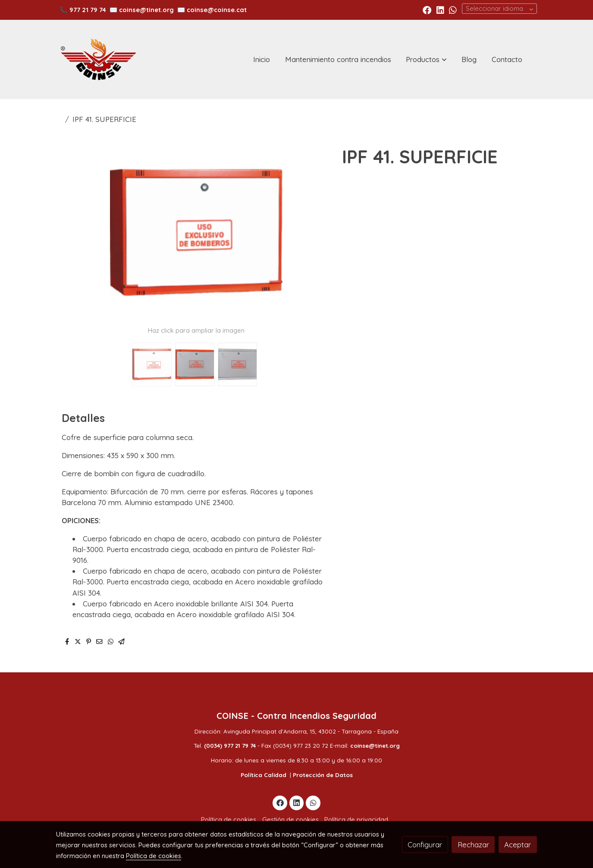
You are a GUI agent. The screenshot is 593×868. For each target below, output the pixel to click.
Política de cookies (229, 820)
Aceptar (518, 845)
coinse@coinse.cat (217, 10)
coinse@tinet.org (146, 10)
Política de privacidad (356, 820)
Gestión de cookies (290, 820)
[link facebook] (427, 9)
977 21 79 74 (88, 10)
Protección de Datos (323, 775)
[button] (427, 59)
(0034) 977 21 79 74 (230, 746)
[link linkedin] (440, 9)
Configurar (425, 845)
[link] (98, 59)
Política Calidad (264, 775)
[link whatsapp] (453, 9)
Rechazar (473, 845)
